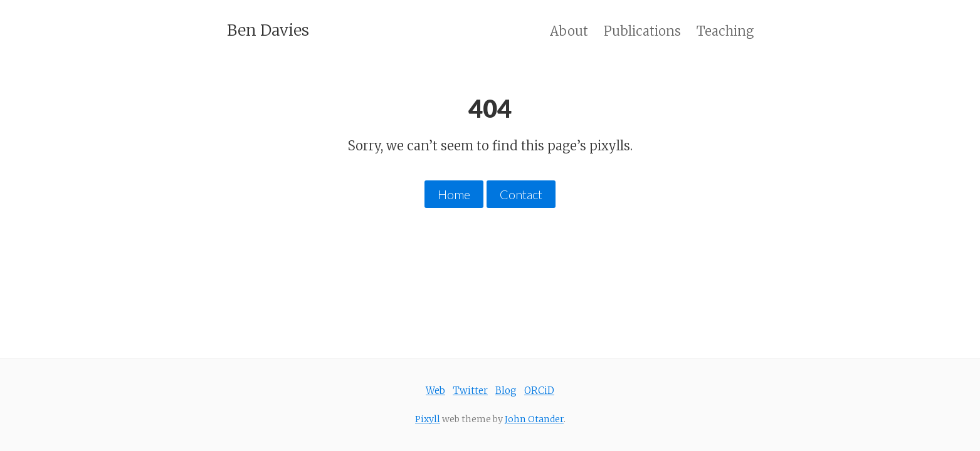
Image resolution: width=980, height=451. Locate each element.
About (569, 31)
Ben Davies (268, 30)
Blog (506, 391)
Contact (521, 194)
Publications (642, 31)
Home (454, 194)
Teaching (725, 31)
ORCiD (539, 391)
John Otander (534, 419)
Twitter (470, 391)
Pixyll (428, 419)
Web (435, 391)
